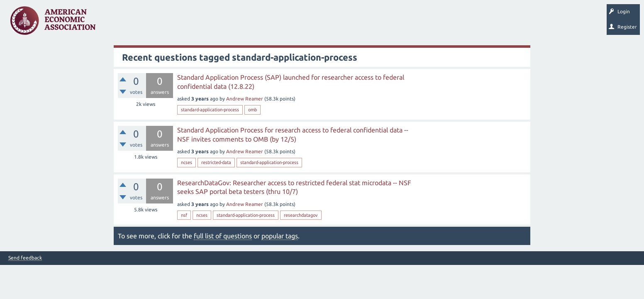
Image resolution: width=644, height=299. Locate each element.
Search (289, 23)
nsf (184, 215)
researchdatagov (301, 215)
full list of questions (223, 236)
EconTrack (387, 23)
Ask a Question (254, 23)
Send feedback (25, 258)
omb (252, 110)
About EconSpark (347, 23)
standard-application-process (210, 110)
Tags (186, 23)
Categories (216, 23)
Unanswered (154, 23)
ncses (187, 162)
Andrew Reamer (245, 99)
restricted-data (216, 162)
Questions (119, 23)
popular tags (280, 236)
